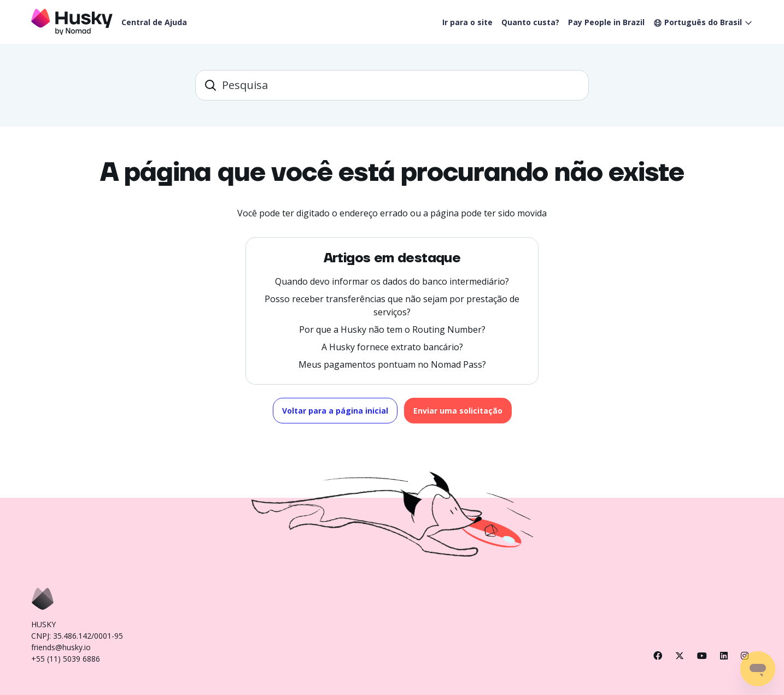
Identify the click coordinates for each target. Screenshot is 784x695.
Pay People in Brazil (606, 22)
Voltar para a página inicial (335, 411)
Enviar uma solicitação (458, 411)
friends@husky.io (61, 647)
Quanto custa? (530, 22)
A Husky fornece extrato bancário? (392, 347)
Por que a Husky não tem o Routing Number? (392, 329)
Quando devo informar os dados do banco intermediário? (392, 281)
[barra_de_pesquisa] (392, 85)
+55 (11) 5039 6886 (66, 659)
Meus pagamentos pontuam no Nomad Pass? (392, 364)
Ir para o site (467, 22)
